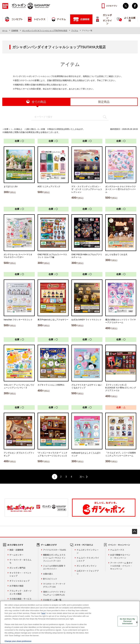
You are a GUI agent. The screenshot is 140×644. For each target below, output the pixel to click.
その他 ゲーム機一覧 (52, 600)
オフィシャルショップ (19, 581)
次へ (82, 477)
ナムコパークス (117, 550)
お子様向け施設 (16, 586)
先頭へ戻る (135, 531)
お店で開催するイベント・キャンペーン (120, 556)
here (43, 614)
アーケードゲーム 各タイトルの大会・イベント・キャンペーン (121, 566)
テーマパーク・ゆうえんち (20, 561)
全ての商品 (39, 102)
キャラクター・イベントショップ (20, 574)
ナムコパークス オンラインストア (88, 559)
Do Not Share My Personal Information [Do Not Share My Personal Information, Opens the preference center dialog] (127, 622)
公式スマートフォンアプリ (88, 572)
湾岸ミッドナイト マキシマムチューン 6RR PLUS (54, 593)
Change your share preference (18, 642)
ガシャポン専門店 (17, 568)
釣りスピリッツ (50, 579)
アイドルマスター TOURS (54, 550)
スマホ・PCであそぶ (84, 545)
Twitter (126, 6)
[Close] (137, 623)
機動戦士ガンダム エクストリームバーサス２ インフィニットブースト (54, 558)
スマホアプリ (112, 6)
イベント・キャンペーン (119, 545)
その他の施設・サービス (20, 599)
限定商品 (104, 102)
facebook (135, 6)
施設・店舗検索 (16, 550)
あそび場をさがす (15, 545)
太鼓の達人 (48, 574)
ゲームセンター (16, 555)
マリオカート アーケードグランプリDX (54, 585)
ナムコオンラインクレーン (88, 551)
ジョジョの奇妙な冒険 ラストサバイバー (54, 567)
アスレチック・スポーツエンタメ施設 (20, 592)
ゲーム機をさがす (49, 545)
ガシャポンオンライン (87, 566)
